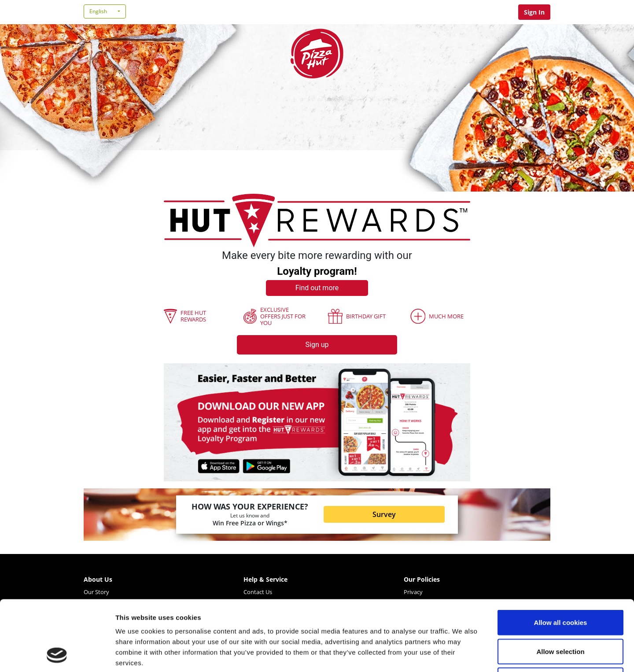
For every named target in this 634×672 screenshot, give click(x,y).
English (98, 11)
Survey (384, 514)
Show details (462, 655)
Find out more (317, 288)
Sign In (534, 12)
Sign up (317, 345)
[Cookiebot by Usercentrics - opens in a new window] (57, 655)
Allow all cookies (561, 556)
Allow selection (560, 585)
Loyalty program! (317, 271)
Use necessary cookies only (560, 614)
